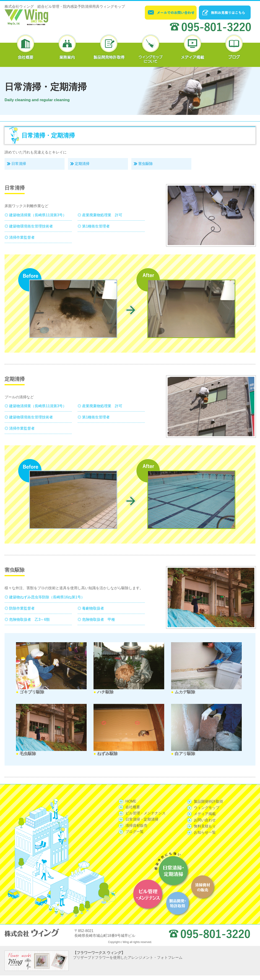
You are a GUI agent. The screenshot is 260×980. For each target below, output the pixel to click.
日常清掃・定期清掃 (142, 819)
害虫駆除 (146, 164)
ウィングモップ (207, 808)
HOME (131, 801)
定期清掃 (82, 164)
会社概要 (133, 807)
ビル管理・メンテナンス (146, 813)
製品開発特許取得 (208, 802)
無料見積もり (205, 826)
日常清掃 (19, 164)
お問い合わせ (205, 820)
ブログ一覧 (135, 832)
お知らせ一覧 (205, 832)
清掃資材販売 (136, 825)
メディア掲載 (205, 814)
